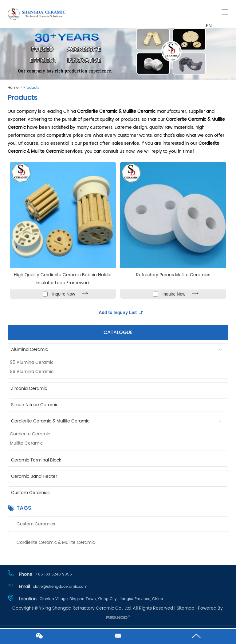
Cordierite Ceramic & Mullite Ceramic (119, 421)
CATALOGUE (118, 332)
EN (209, 26)
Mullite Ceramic (26, 443)
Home (13, 88)
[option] (118, 52)
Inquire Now (64, 294)
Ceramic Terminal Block (36, 460)
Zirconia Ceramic (29, 389)
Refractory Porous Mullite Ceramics (173, 275)
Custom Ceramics (30, 493)
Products (31, 88)
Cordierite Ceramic (30, 434)
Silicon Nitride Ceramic (35, 405)
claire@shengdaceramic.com (60, 587)
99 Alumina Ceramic (32, 372)
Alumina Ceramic (119, 349)
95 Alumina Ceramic (32, 362)
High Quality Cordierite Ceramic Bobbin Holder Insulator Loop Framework (63, 279)
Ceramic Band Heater (34, 476)
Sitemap (185, 608)
